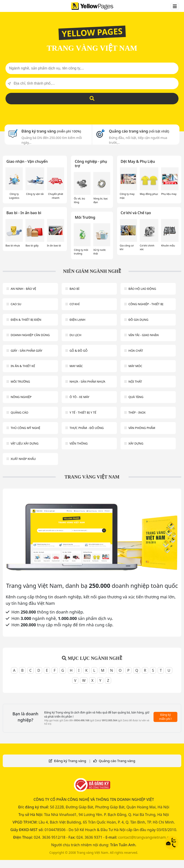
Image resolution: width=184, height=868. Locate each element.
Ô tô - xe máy (79, 397)
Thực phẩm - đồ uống (87, 428)
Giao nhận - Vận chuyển (27, 161)
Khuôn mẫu (168, 245)
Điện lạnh (77, 320)
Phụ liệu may (169, 194)
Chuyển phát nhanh (56, 196)
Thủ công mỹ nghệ (25, 428)
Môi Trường (85, 217)
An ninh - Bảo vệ (23, 289)
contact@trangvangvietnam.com (146, 837)
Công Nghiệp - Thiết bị (146, 304)
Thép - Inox (137, 412)
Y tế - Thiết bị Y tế (83, 412)
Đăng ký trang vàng (51, 131)
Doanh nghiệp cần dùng (30, 335)
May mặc (76, 366)
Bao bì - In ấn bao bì (24, 213)
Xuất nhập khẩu (23, 459)
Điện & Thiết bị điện (26, 320)
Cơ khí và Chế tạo (136, 213)
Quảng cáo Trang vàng (117, 761)
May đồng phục (149, 194)
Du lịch (75, 335)
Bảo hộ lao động (142, 289)
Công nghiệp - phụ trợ (91, 164)
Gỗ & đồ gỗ (78, 351)
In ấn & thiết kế (23, 366)
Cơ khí (74, 304)
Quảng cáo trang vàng (139, 131)
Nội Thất (135, 381)
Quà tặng (136, 397)
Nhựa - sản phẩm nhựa (87, 381)
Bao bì (74, 289)
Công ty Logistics (14, 196)
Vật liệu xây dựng (24, 443)
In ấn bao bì (54, 245)
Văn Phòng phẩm (142, 428)
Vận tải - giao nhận (144, 335)
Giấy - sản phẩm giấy (26, 351)
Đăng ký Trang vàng (70, 761)
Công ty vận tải (35, 194)
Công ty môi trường (81, 252)
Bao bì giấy (32, 245)
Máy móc (135, 366)
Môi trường (20, 381)
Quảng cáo (19, 412)
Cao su (16, 304)
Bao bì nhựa (13, 245)
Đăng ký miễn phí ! (165, 717)
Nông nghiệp (21, 397)
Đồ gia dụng (139, 320)
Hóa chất (136, 351)
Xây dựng (136, 443)
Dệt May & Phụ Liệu (138, 161)
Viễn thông (78, 443)
